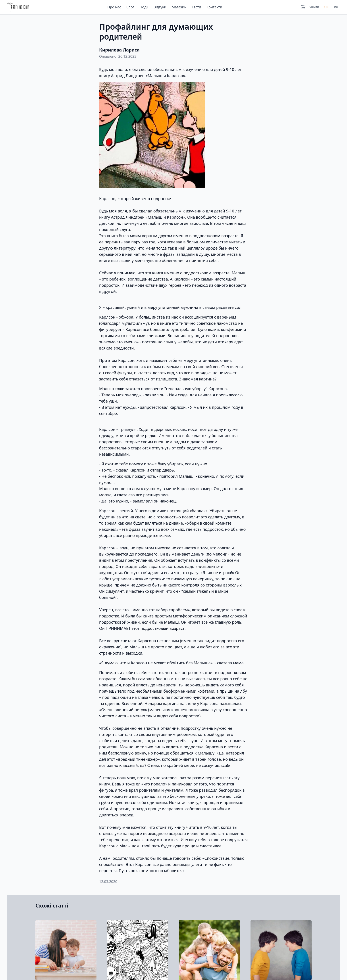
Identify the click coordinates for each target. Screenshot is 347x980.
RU (336, 7)
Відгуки (160, 7)
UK (327, 7)
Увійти (314, 7)
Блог (130, 7)
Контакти (214, 7)
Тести (196, 7)
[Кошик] (303, 7)
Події (144, 7)
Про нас (114, 7)
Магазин (179, 7)
